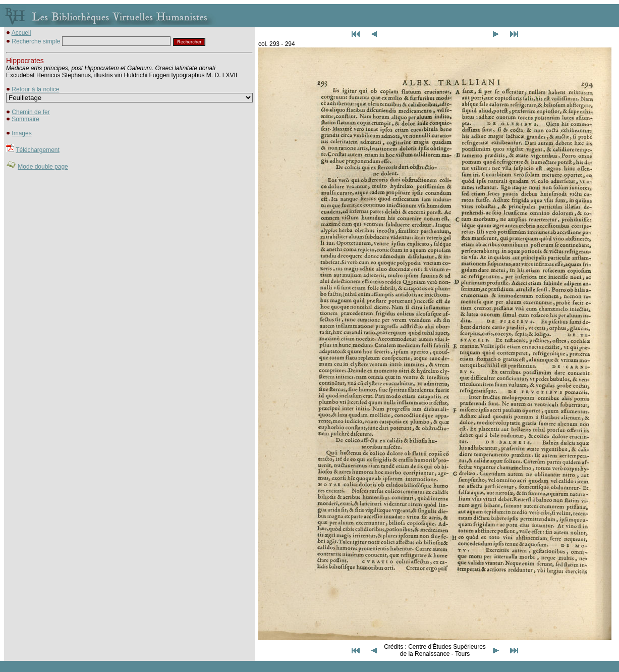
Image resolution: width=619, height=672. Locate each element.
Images (21, 133)
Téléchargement (38, 150)
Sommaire (25, 119)
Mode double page (43, 167)
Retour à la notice (35, 89)
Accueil (21, 33)
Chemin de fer (31, 112)
